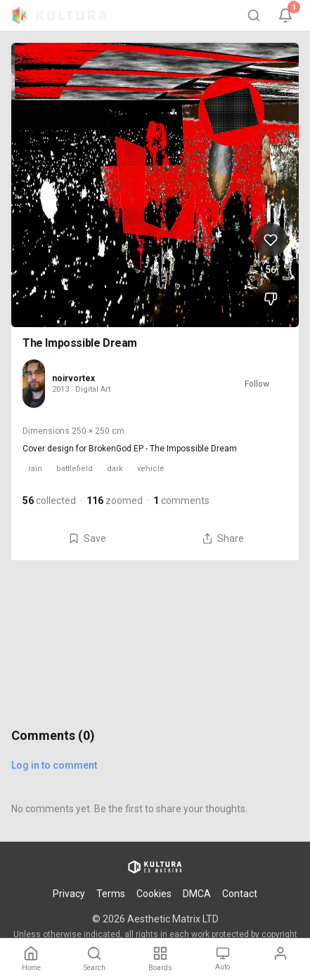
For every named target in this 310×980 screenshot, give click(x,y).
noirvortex (73, 378)
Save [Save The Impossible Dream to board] (87, 538)
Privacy (69, 894)
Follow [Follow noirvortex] (257, 384)
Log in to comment (54, 765)
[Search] (254, 15)
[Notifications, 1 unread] (285, 15)
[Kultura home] (59, 15)
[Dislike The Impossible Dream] (271, 299)
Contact (240, 894)
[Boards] (160, 959)
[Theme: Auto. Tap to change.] (222, 959)
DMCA (197, 894)
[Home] (31, 959)
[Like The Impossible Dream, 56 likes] (271, 240)
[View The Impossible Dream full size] (155, 185)
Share (223, 538)
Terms (111, 894)
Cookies (154, 894)
